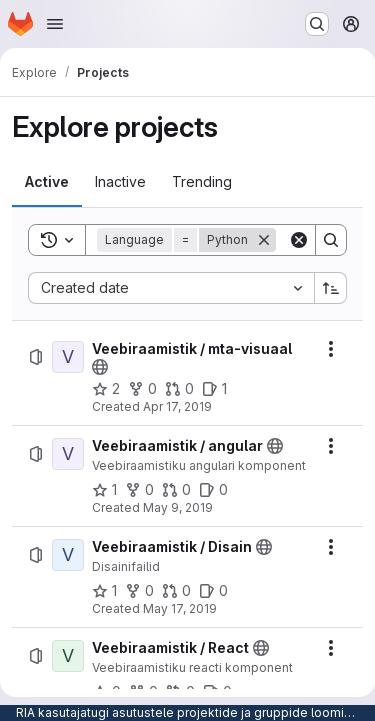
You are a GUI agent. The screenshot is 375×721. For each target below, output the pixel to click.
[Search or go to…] (317, 24)
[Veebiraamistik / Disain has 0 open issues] (213, 591)
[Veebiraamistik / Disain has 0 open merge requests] (176, 591)
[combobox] (171, 288)
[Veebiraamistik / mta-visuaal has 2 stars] (106, 389)
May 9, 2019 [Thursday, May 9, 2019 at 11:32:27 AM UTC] (178, 507)
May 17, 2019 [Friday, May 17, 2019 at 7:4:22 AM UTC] (180, 608)
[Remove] (264, 240)
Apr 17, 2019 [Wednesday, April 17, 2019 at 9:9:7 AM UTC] (177, 406)
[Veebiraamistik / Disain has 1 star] (104, 591)
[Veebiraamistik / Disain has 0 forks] (139, 591)
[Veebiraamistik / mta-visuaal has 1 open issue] (214, 389)
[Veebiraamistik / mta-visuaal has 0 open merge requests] (179, 389)
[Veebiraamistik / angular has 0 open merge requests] (176, 490)
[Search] (331, 240)
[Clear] (299, 240)
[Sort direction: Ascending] (331, 288)
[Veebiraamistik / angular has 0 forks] (139, 490)
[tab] (47, 182)
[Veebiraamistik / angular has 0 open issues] (213, 490)
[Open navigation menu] (55, 24)
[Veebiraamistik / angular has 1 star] (104, 490)
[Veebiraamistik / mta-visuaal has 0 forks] (142, 389)
